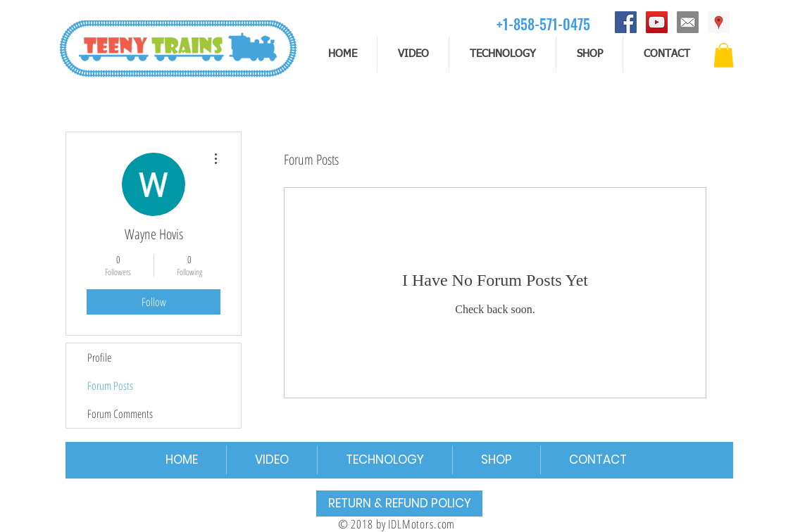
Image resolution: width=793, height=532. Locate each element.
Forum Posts (110, 386)
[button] (724, 55)
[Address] (719, 22)
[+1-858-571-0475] (543, 24)
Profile (99, 357)
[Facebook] (626, 22)
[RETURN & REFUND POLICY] (399, 503)
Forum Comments (120, 414)
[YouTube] (657, 22)
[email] (688, 22)
